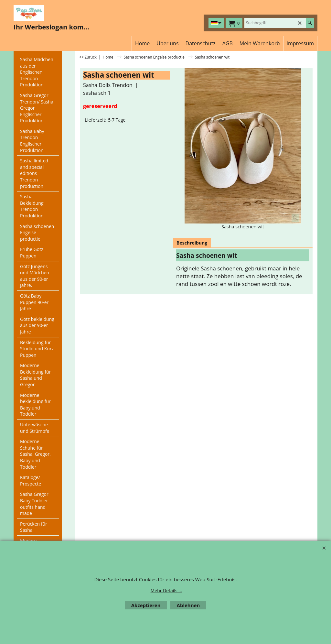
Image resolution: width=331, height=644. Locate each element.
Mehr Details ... (166, 590)
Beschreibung (192, 243)
